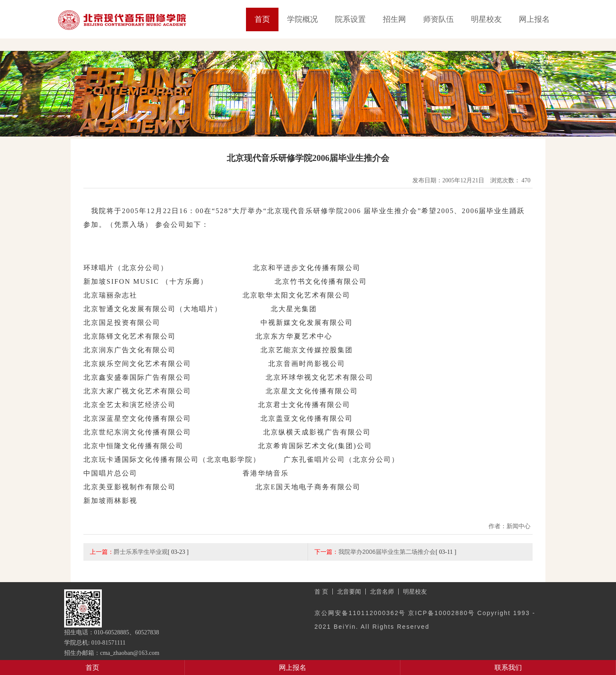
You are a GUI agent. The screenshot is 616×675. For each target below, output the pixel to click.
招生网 (394, 19)
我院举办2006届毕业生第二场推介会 (387, 552)
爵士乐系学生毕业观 (141, 552)
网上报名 (534, 19)
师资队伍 (438, 19)
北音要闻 (349, 592)
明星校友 (486, 19)
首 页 (321, 592)
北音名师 (382, 592)
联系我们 (508, 668)
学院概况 (302, 19)
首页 (262, 19)
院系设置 (350, 19)
